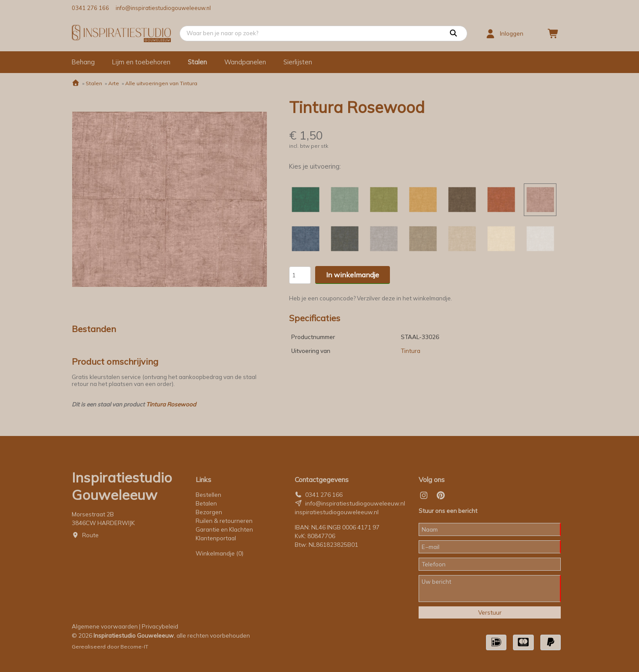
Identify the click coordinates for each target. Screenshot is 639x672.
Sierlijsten (298, 62)
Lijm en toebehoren (141, 62)
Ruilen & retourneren (224, 521)
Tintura (411, 351)
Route (90, 535)
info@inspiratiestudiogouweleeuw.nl (163, 8)
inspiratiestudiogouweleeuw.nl (337, 512)
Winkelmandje (220, 553)
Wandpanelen (245, 62)
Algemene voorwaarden (105, 626)
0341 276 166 (90, 8)
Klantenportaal (216, 538)
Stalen (197, 62)
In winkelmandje (353, 275)
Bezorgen (209, 512)
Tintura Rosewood (171, 404)
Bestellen (208, 495)
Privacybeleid (160, 626)
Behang (83, 62)
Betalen (206, 503)
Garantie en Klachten (225, 529)
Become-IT (134, 647)
